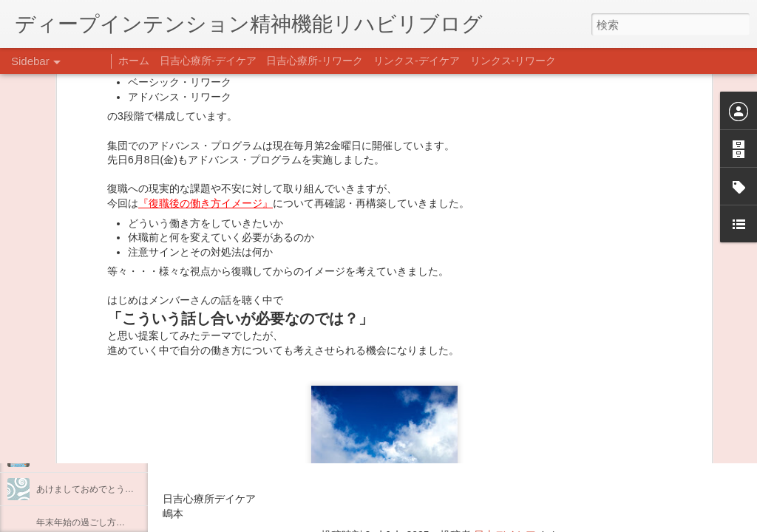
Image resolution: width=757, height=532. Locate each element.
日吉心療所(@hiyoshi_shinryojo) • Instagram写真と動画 (339, 441)
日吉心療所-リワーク (315, 61)
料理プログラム (67, 356)
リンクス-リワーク (513, 61)
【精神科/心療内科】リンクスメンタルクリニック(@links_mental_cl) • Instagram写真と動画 (427, 412)
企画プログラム (67, 389)
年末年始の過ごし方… (81, 522)
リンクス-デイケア (417, 61)
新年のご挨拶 (63, 456)
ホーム (134, 61)
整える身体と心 (67, 423)
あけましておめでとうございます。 (107, 489)
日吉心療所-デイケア (208, 61)
